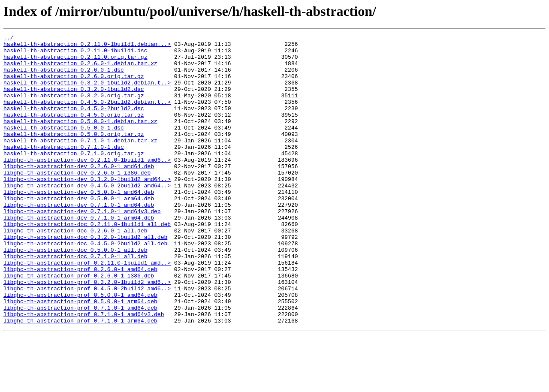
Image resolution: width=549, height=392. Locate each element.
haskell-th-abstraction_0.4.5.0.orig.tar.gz (74, 131)
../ (8, 39)
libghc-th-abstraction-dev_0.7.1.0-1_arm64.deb (79, 255)
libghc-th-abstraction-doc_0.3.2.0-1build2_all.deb (85, 278)
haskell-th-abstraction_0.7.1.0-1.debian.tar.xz (80, 162)
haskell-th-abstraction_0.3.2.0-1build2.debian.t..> (87, 93)
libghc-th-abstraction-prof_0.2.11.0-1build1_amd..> (87, 309)
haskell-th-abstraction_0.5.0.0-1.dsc (64, 147)
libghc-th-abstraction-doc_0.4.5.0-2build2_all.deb (85, 286)
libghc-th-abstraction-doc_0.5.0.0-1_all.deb (75, 293)
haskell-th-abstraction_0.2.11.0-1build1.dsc (75, 54)
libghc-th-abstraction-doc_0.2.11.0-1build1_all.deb (87, 262)
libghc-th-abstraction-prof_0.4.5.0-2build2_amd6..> (87, 340)
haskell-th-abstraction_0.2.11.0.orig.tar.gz (75, 62)
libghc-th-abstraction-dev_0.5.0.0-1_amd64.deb (79, 224)
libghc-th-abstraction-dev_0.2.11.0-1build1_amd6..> (87, 185)
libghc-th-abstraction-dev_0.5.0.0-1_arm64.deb (79, 232)
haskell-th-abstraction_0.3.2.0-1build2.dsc (74, 100)
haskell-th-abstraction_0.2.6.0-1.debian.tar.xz (80, 69)
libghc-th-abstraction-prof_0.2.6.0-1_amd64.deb (80, 317)
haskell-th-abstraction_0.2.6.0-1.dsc (64, 77)
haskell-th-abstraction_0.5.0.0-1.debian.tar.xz (80, 139)
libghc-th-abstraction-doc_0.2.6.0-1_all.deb (75, 270)
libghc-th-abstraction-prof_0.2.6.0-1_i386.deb (79, 324)
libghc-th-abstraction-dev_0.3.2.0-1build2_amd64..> (87, 208)
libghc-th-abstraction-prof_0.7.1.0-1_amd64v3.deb (84, 371)
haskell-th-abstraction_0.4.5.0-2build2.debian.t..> (87, 116)
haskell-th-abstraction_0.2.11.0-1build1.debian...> (87, 46)
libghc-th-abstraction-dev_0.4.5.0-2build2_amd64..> (87, 216)
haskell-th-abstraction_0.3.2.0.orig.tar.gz (74, 108)
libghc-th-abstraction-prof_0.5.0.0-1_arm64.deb (80, 355)
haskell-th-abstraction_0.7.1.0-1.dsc (64, 170)
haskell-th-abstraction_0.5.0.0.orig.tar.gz (74, 154)
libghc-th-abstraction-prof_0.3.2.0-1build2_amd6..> (87, 332)
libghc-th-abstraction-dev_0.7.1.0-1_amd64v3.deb (82, 247)
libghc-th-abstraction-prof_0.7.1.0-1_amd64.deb (80, 363)
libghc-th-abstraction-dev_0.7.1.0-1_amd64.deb (79, 239)
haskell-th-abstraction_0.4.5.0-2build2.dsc (74, 124)
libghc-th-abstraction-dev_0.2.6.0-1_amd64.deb (79, 193)
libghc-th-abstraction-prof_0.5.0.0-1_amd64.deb (80, 347)
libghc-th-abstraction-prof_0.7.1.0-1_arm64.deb (80, 378)
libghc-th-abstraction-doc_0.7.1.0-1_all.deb (75, 301)
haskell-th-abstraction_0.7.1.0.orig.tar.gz (74, 178)
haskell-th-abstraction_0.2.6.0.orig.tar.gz (74, 85)
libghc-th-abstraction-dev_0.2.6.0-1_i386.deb (77, 201)
